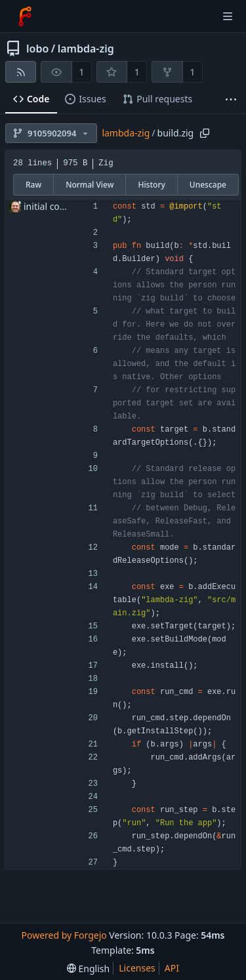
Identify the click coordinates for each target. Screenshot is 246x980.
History (151, 185)
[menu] (88, 969)
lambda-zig (86, 49)
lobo (37, 49)
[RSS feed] (21, 72)
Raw (33, 185)
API (172, 968)
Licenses (137, 968)
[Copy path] (205, 133)
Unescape (208, 185)
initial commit (53, 206)
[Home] (25, 16)
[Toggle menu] (228, 16)
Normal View (90, 185)
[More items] (231, 99)
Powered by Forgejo (64, 935)
